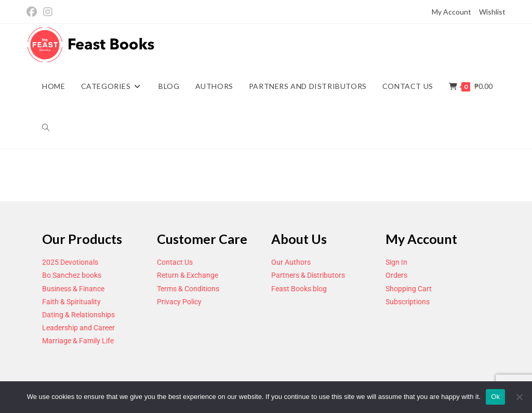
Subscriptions (408, 302)
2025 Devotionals (70, 262)
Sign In (396, 262)
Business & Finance (73, 289)
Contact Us (175, 262)
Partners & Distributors (308, 275)
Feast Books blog (299, 289)
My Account (451, 12)
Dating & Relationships (78, 315)
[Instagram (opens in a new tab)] (48, 12)
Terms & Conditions (188, 289)
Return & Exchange (188, 275)
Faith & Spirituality (71, 302)
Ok (495, 397)
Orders (396, 275)
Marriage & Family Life (78, 341)
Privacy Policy (179, 302)
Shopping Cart (409, 289)
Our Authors (291, 262)
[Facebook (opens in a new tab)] (33, 12)
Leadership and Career (78, 328)
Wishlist (492, 12)
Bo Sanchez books (72, 275)
